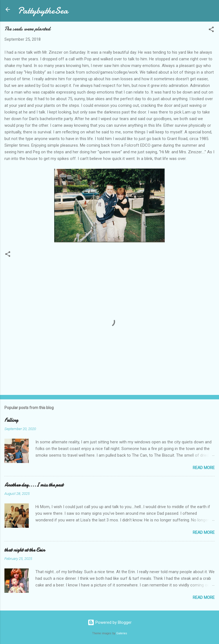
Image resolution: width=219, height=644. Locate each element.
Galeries (122, 633)
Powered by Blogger (110, 622)
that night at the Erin (25, 550)
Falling (11, 420)
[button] (211, 30)
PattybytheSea (43, 11)
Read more (204, 468)
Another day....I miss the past (34, 485)
